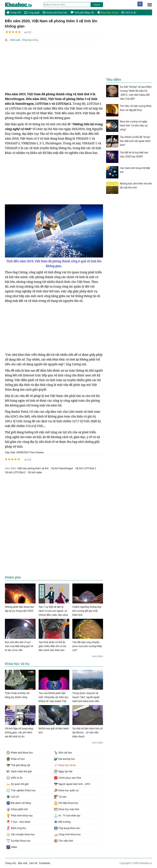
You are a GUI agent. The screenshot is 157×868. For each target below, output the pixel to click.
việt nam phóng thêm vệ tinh (33, 468)
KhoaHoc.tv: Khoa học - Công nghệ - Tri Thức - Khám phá (22, 5)
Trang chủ (14, 12)
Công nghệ (32, 13)
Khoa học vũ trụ (108, 13)
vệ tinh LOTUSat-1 (86, 468)
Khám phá (15, 40)
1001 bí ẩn (129, 13)
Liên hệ (33, 863)
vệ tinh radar (35, 472)
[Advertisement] (54, 67)
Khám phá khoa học (55, 13)
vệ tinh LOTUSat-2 (15, 472)
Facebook (45, 863)
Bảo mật (23, 863)
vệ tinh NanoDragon (62, 468)
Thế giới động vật (82, 13)
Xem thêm (97, 656)
